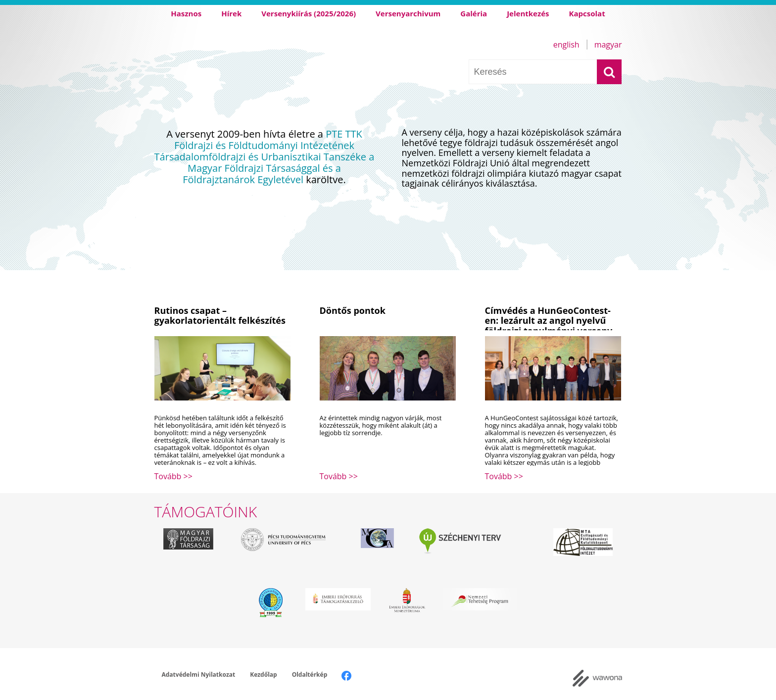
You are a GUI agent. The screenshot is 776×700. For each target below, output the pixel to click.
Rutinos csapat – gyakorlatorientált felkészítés (220, 316)
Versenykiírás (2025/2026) (309, 13)
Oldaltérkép (310, 675)
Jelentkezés (528, 13)
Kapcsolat (587, 13)
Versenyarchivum (408, 13)
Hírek (231, 13)
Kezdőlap (263, 675)
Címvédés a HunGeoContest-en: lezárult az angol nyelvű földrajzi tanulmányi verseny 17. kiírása (549, 326)
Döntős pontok (353, 310)
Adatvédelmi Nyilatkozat (199, 675)
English (566, 45)
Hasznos (186, 13)
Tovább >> (173, 476)
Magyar (608, 45)
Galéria (474, 13)
